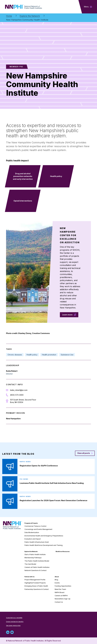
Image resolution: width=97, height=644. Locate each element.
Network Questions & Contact (35, 570)
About (57, 577)
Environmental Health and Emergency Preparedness (44, 536)
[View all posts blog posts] (85, 453)
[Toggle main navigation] (88, 7)
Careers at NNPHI (61, 596)
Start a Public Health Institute (35, 554)
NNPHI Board (59, 592)
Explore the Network (30, 16)
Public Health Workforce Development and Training (44, 545)
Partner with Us (29, 577)
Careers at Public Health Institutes (37, 567)
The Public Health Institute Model (37, 561)
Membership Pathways (33, 558)
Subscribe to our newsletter (14, 618)
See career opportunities (13, 626)
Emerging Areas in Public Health (36, 586)
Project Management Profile (35, 580)
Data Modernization (32, 532)
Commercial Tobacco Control (35, 526)
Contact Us (59, 602)
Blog (56, 580)
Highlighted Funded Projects (35, 583)
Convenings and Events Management (38, 529)
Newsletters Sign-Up (63, 599)
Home (9, 16)
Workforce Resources (63, 551)
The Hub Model (30, 564)
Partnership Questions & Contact (37, 589)
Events (57, 583)
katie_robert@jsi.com (19, 390)
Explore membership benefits (15, 622)
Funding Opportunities (63, 586)
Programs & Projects (31, 523)
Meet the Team (60, 589)
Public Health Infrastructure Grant (37, 542)
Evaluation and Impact (33, 539)
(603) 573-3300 (17, 395)
